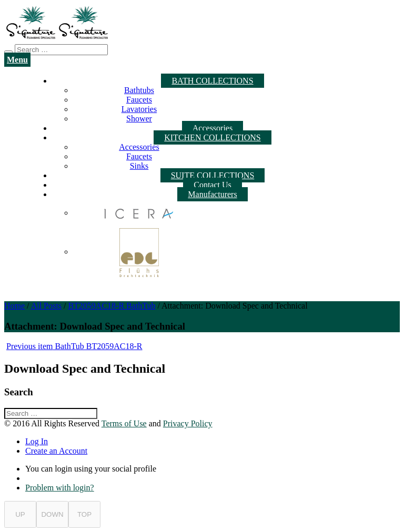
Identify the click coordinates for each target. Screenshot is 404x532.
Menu (17, 60)
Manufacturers (212, 194)
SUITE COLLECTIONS (213, 175)
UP (20, 514)
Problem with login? (60, 488)
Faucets (139, 100)
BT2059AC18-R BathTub (112, 306)
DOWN (52, 514)
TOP (84, 514)
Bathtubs (139, 90)
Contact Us (213, 185)
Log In (37, 441)
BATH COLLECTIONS (212, 81)
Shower (139, 119)
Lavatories (139, 109)
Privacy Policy (188, 423)
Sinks (139, 166)
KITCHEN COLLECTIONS (213, 137)
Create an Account (56, 451)
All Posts (46, 306)
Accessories (213, 128)
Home (14, 306)
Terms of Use (124, 423)
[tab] (213, 442)
